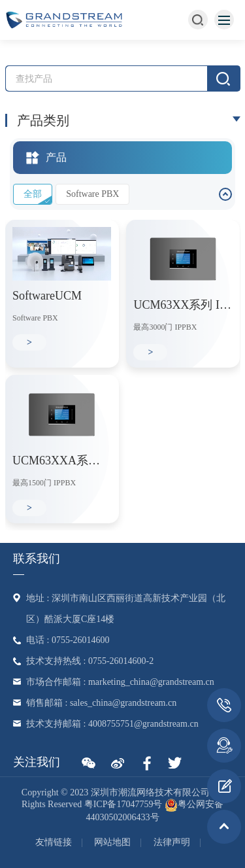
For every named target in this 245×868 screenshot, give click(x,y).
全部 (33, 194)
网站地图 (112, 842)
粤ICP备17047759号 (123, 804)
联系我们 (37, 559)
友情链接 (54, 842)
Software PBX (92, 194)
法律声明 (172, 842)
